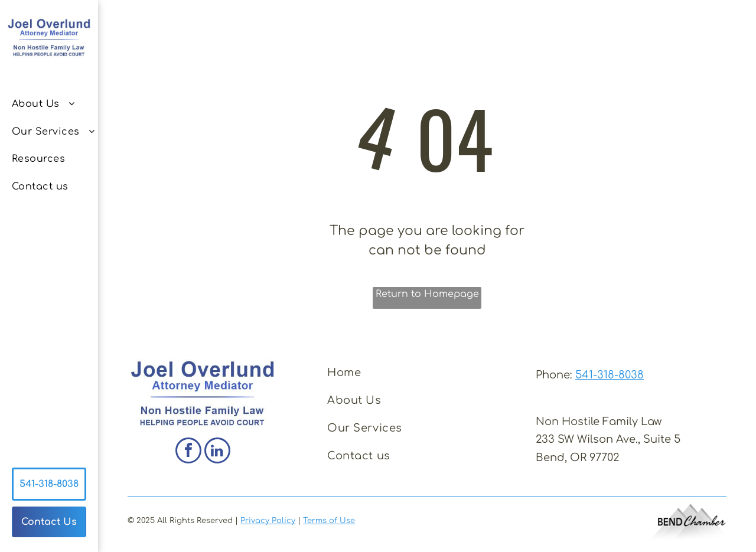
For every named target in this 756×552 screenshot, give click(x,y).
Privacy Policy (268, 521)
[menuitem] (55, 104)
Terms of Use (329, 521)
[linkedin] (217, 452)
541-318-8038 (610, 375)
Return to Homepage (427, 294)
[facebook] (188, 452)
